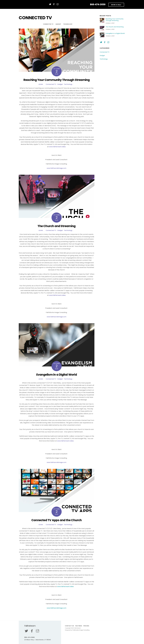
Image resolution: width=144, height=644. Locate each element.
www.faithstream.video (57, 147)
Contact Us (69, 626)
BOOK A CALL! (116, 5)
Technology (68, 24)
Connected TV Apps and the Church (57, 520)
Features (79, 626)
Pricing (86, 626)
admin (41, 84)
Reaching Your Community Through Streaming (57, 80)
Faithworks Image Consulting (81, 630)
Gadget (58, 24)
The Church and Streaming (57, 226)
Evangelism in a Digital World (57, 375)
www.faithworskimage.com (57, 169)
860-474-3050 (98, 4)
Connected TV (48, 24)
